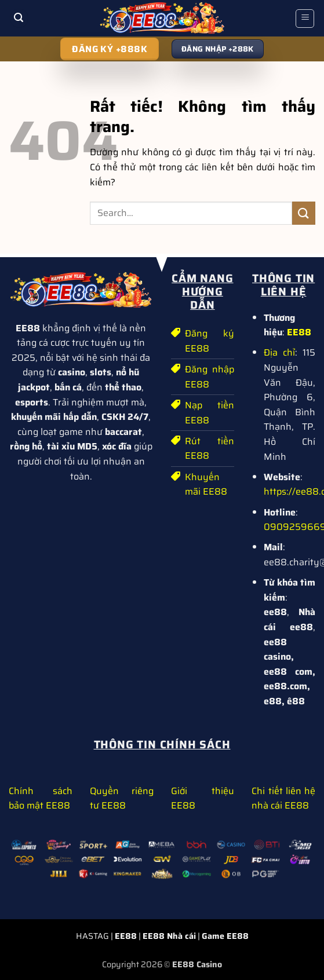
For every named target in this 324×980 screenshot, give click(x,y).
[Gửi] (304, 213)
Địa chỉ (279, 352)
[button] (19, 18)
